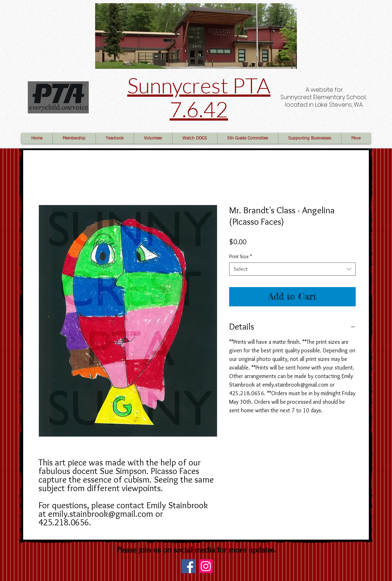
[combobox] (292, 269)
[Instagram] (206, 566)
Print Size (241, 256)
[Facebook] (188, 566)
